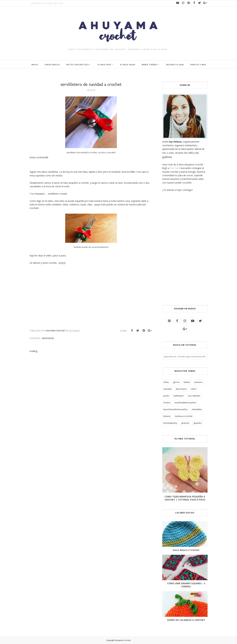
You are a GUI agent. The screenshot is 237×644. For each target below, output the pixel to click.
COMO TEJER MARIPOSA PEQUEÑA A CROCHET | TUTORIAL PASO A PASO (185, 498)
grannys (185, 423)
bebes (187, 382)
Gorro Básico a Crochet (186, 550)
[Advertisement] (185, 248)
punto (166, 396)
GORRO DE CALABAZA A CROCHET (186, 620)
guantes (198, 423)
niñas (166, 382)
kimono (167, 416)
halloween (179, 396)
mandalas (197, 409)
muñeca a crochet (184, 416)
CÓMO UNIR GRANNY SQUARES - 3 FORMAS (186, 585)
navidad (48, 338)
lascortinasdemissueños (176, 409)
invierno (198, 382)
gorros (176, 382)
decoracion (181, 389)
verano (167, 402)
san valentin (194, 396)
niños (194, 389)
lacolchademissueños (185, 402)
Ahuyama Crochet (123, 640)
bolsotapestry (170, 423)
